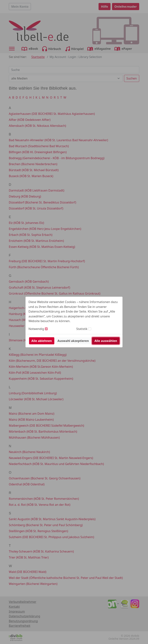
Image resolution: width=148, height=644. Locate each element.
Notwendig (36, 329)
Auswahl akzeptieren (73, 341)
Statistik (82, 329)
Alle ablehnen (42, 341)
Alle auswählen (106, 341)
